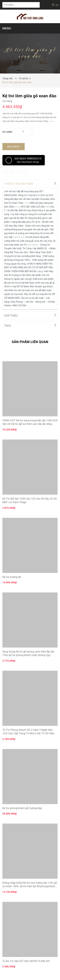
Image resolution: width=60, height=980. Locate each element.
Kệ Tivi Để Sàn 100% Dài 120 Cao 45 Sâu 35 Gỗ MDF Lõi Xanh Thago (30, 500)
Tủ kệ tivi (23, 78)
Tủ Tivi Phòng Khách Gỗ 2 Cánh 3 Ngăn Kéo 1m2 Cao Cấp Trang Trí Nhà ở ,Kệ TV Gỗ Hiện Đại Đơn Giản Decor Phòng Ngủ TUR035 (28, 732)
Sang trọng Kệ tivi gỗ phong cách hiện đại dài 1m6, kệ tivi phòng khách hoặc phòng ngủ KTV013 (28, 653)
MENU (7, 28)
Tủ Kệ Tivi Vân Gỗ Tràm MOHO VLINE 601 (26, 961)
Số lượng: (8, 132)
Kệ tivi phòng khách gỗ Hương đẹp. (22, 808)
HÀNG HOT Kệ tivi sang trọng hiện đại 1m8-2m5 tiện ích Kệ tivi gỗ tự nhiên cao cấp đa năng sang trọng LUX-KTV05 (30, 422)
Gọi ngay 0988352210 (24, 160)
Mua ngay (14, 147)
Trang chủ (8, 78)
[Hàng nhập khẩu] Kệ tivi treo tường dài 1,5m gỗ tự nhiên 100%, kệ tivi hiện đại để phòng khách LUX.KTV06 (30, 884)
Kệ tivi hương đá (12, 577)
